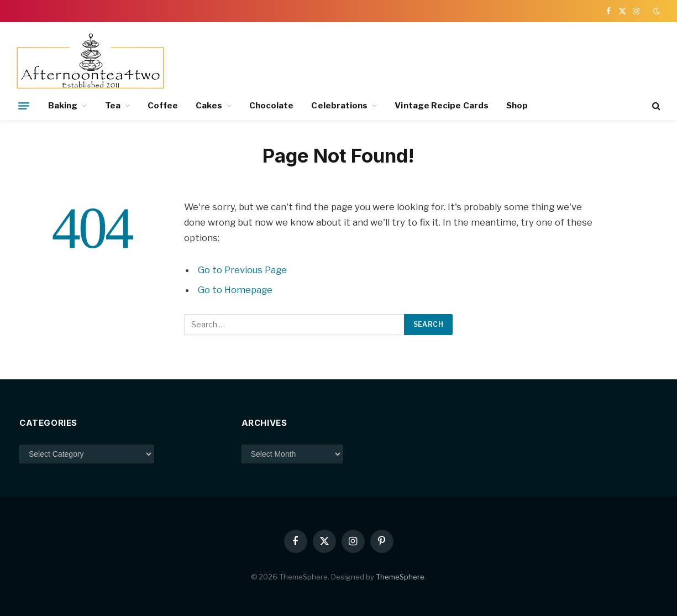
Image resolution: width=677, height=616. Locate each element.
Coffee (163, 106)
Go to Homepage (235, 290)
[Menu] (24, 106)
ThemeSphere (400, 577)
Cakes (209, 106)
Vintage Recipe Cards (442, 106)
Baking (63, 106)
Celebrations (339, 106)
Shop (517, 106)
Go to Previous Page (242, 270)
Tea (113, 106)
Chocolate (272, 106)
